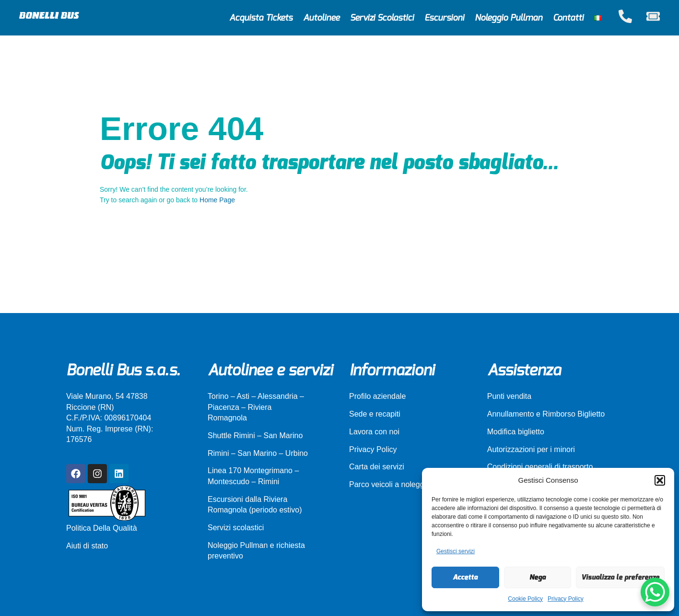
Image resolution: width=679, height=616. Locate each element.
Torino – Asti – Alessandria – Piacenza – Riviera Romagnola (256, 407)
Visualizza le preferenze (620, 577)
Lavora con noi (374, 432)
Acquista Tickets (261, 18)
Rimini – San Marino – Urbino (258, 453)
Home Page (217, 200)
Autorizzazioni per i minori (531, 449)
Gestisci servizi (456, 551)
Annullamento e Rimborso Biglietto (546, 414)
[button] (660, 480)
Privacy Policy (566, 599)
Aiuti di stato (87, 546)
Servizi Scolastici (382, 18)
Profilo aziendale (377, 396)
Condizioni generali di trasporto (540, 467)
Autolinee (321, 18)
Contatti (568, 18)
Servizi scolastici (236, 528)
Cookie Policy (525, 599)
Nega (538, 577)
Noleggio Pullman (509, 18)
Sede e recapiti (375, 414)
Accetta (465, 577)
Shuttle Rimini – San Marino (255, 436)
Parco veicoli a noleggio (390, 484)
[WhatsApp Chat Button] (655, 592)
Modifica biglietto (516, 432)
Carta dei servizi (377, 467)
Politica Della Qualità (102, 528)
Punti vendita (509, 396)
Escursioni (444, 18)
